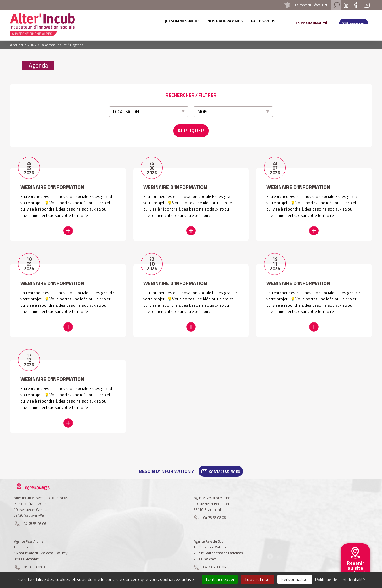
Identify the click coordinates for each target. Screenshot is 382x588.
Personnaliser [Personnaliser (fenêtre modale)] (295, 579)
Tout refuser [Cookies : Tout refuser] (258, 579)
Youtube (367, 5)
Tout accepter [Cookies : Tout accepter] (220, 579)
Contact (357, 24)
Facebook (356, 5)
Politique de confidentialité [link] (340, 579)
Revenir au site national (355, 568)
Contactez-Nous (225, 463)
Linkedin (346, 5)
